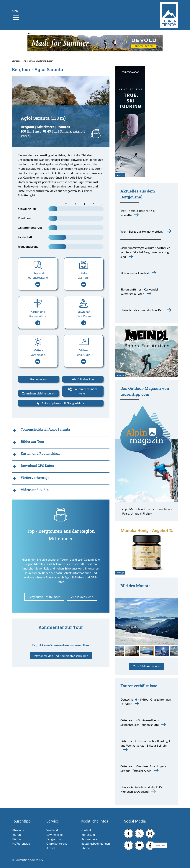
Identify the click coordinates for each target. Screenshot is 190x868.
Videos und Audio (84, 356)
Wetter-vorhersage (38, 356)
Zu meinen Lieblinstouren (39, 393)
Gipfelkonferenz (57, 843)
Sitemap (86, 848)
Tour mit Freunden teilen (83, 391)
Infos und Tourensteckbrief (38, 279)
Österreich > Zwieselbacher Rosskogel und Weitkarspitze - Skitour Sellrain (145, 743)
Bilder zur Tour (84, 279)
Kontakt (86, 830)
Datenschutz (89, 839)
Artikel (51, 848)
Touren (16, 834)
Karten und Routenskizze (38, 318)
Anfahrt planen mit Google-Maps (61, 403)
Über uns (18, 830)
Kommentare (39, 379)
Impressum (88, 834)
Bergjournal (54, 839)
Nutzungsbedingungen (95, 843)
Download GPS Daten (84, 318)
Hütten (16, 839)
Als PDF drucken (83, 379)
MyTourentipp (21, 843)
